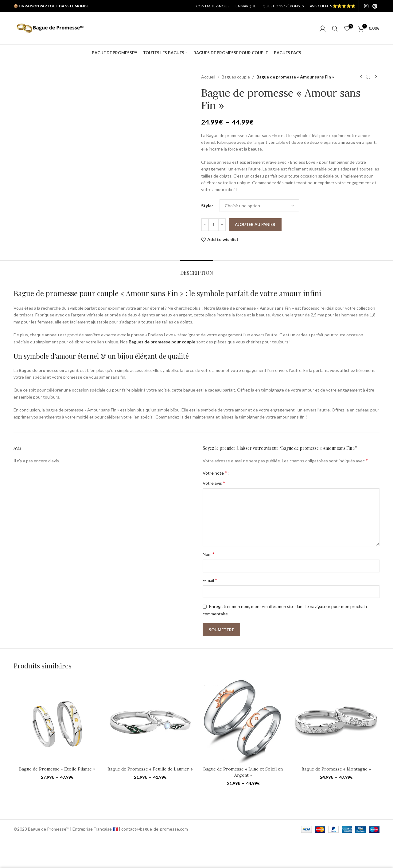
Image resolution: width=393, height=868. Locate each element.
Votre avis (214, 483)
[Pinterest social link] (375, 6)
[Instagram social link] (366, 6)
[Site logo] (50, 28)
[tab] (197, 270)
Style (206, 206)
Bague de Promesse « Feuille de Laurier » (150, 769)
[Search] (335, 29)
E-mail (210, 580)
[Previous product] (361, 77)
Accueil (208, 77)
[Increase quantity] (222, 225)
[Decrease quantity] (205, 225)
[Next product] (376, 77)
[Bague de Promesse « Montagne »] (336, 720)
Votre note (215, 473)
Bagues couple (236, 77)
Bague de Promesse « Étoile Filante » (57, 769)
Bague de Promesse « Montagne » (336, 769)
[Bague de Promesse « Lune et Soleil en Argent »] (243, 720)
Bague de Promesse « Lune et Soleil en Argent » (243, 772)
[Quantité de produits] (213, 225)
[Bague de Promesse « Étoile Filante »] (57, 720)
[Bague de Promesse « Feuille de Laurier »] (150, 720)
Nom (209, 554)
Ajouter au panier (255, 224)
